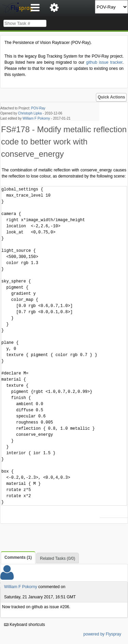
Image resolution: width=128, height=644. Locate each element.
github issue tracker (104, 62)
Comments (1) (18, 557)
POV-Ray (38, 108)
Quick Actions (111, 97)
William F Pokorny (36, 118)
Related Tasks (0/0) (58, 558)
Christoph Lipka (30, 113)
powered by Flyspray (102, 634)
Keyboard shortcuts (25, 625)
